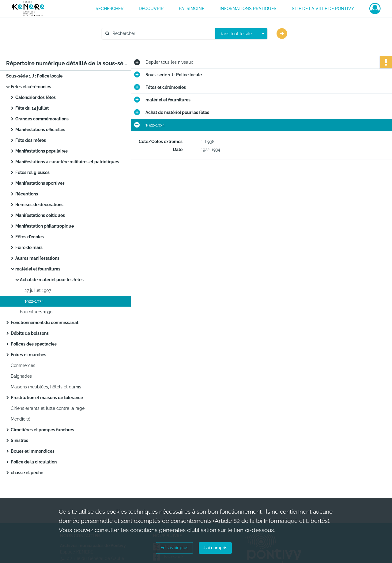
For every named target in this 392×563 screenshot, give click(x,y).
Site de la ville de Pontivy (323, 9)
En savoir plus (174, 548)
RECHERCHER (109, 9)
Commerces (23, 365)
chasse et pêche (27, 473)
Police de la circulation (34, 462)
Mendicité (21, 419)
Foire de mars (29, 247)
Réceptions (27, 194)
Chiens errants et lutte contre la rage (48, 408)
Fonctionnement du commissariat (45, 323)
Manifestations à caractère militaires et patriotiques (67, 162)
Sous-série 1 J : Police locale (34, 76)
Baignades (21, 376)
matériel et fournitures (38, 269)
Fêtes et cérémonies (31, 87)
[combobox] (241, 34)
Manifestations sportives (40, 183)
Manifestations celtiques (40, 215)
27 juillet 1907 (38, 290)
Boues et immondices (33, 451)
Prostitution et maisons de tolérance (47, 398)
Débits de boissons (30, 333)
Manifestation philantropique (45, 226)
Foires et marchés (28, 355)
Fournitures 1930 (36, 312)
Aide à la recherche (125, 44)
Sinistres (19, 440)
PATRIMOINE (192, 9)
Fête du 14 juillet (32, 108)
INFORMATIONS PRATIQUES (248, 9)
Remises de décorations (39, 205)
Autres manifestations (37, 258)
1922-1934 (34, 301)
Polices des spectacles (34, 344)
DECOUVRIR (151, 9)
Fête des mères (31, 140)
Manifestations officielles (40, 130)
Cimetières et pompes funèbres (42, 430)
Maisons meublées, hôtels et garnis (46, 387)
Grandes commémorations (42, 119)
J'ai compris (215, 548)
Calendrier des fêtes (36, 97)
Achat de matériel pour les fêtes (52, 280)
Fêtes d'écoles (30, 237)
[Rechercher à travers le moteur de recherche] (162, 34)
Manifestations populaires (41, 151)
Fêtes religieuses (32, 172)
